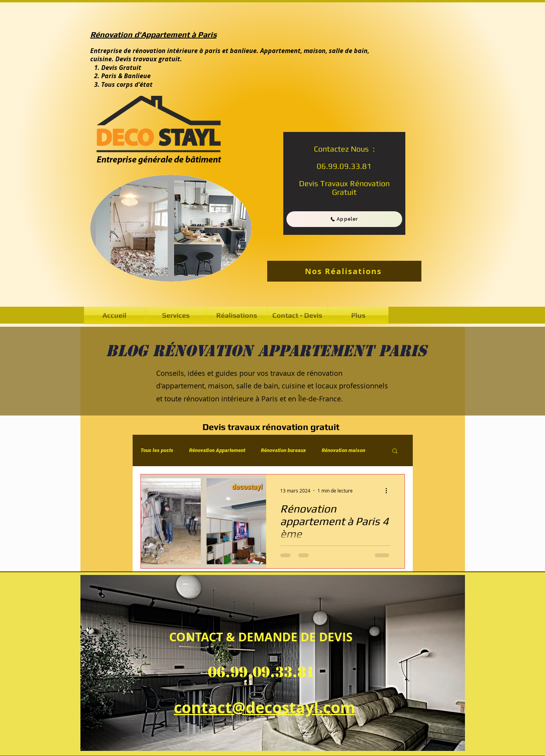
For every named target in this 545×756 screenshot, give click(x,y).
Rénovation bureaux (283, 450)
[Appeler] (344, 219)
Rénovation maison (344, 450)
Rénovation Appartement (217, 450)
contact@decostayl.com (264, 707)
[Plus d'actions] (389, 491)
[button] (237, 315)
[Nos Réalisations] (344, 271)
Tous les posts (157, 450)
